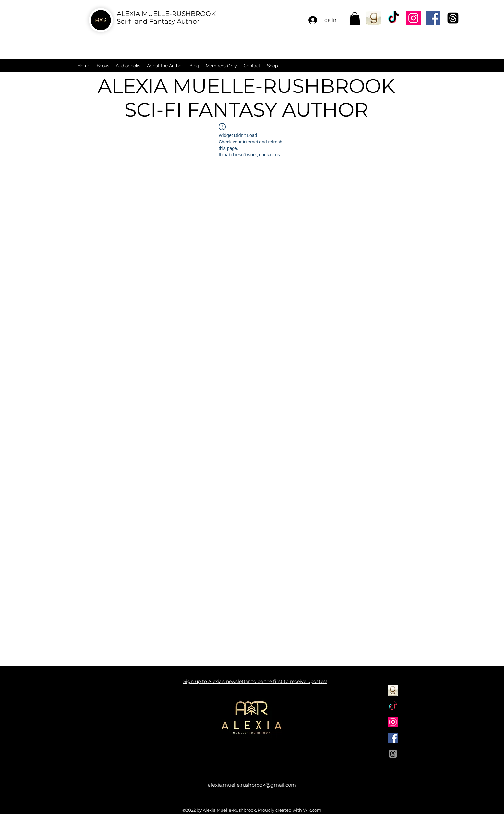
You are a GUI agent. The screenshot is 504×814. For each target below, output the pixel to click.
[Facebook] (433, 18)
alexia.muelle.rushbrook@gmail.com (252, 785)
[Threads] (453, 18)
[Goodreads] (374, 18)
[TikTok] (394, 18)
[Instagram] (413, 18)
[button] (355, 19)
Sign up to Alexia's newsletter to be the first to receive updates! (255, 681)
